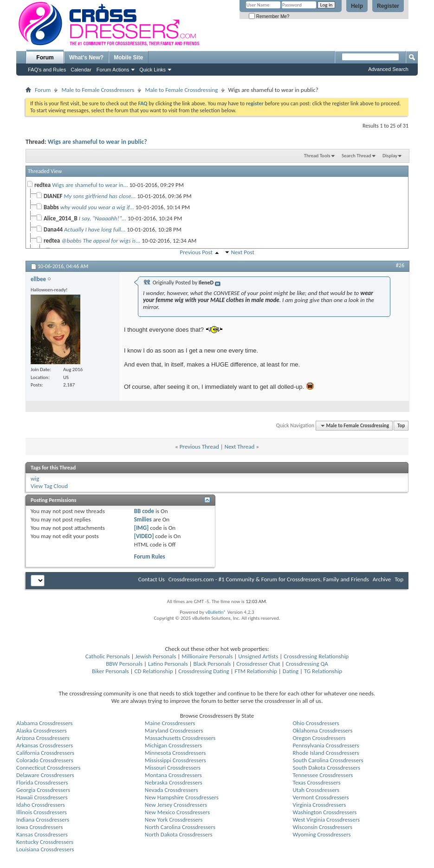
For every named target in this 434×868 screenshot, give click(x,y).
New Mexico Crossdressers (177, 812)
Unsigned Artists (258, 656)
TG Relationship (323, 671)
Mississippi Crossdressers (175, 760)
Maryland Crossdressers (174, 730)
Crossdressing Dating (204, 671)
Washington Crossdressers (325, 812)
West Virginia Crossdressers (327, 820)
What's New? (86, 58)
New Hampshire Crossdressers (182, 797)
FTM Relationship (256, 671)
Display (390, 156)
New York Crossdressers (174, 820)
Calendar (81, 70)
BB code (144, 511)
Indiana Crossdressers (43, 820)
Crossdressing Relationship (316, 656)
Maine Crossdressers (170, 723)
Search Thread (356, 156)
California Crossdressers (45, 753)
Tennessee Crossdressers (323, 775)
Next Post (243, 252)
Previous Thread (199, 447)
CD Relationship (154, 671)
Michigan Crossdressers (173, 745)
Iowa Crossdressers (39, 827)
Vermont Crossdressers (321, 797)
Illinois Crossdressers (42, 812)
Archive (382, 579)
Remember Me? (269, 16)
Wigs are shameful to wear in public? (97, 142)
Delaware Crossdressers (45, 775)
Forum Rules (150, 556)
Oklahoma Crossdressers (323, 730)
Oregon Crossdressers (319, 738)
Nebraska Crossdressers (174, 782)
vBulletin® (216, 612)
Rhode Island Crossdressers (326, 753)
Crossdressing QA (307, 664)
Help (357, 6)
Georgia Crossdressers (43, 790)
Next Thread (240, 447)
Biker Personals (110, 671)
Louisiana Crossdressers (45, 849)
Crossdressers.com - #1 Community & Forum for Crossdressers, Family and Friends (269, 579)
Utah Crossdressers (316, 790)
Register (388, 6)
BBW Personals (124, 664)
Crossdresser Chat (258, 664)
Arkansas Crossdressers (45, 745)
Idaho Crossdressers (41, 805)
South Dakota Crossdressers (327, 768)
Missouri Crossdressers (173, 768)
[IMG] (142, 528)
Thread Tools (317, 156)
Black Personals (212, 664)
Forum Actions (113, 70)
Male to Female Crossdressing (181, 90)
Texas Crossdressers (317, 782)
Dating (291, 671)
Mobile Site (128, 58)
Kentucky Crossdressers (45, 842)
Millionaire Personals (207, 656)
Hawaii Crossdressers (42, 797)
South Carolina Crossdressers (328, 760)
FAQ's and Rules (47, 70)
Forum (45, 58)
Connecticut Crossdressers (48, 768)
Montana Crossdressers (173, 775)
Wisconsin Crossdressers (323, 827)
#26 (400, 265)
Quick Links (152, 70)
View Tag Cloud (49, 486)
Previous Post (196, 252)
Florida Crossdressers (42, 782)
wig (35, 479)
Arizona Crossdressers (43, 738)
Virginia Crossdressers (320, 805)
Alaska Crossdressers (42, 730)
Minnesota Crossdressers (175, 753)
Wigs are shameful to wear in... (90, 185)
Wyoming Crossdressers (322, 834)
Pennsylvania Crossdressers (326, 745)
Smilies (143, 519)
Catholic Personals (108, 656)
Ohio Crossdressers (316, 723)
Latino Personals (168, 664)
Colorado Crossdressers (45, 760)
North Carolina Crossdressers (180, 827)
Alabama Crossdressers (44, 723)
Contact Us (152, 579)
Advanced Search (388, 69)
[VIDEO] (144, 536)
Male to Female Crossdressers (98, 90)
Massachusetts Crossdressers (180, 738)
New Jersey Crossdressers (176, 805)
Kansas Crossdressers (42, 834)
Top (401, 426)
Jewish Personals (155, 656)
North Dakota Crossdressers (179, 834)
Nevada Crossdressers (172, 790)
